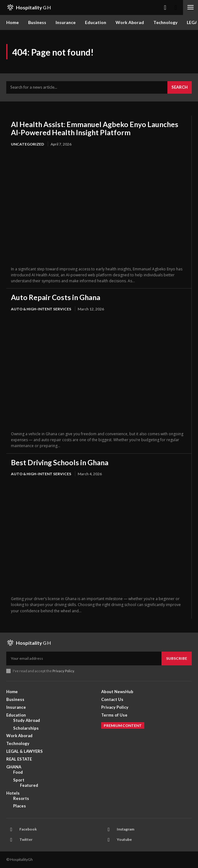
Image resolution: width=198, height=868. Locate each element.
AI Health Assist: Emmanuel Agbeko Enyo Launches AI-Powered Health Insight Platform (95, 128)
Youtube (124, 839)
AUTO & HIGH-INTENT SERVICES (41, 309)
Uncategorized (27, 144)
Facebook (28, 829)
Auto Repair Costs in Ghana (56, 297)
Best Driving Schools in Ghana (60, 462)
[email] (84, 658)
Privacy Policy (63, 671)
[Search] (180, 87)
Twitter (26, 839)
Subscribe (177, 658)
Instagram (126, 829)
